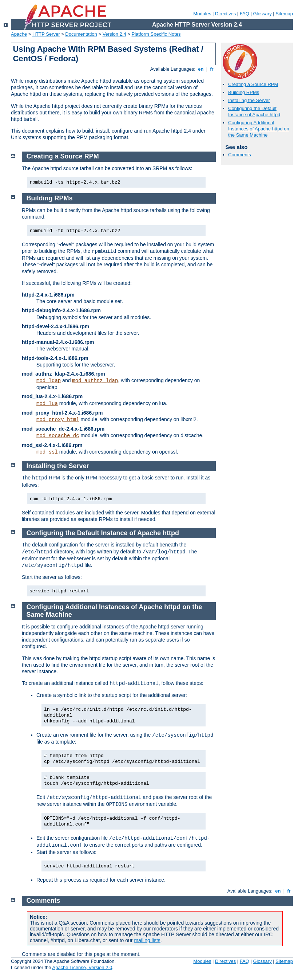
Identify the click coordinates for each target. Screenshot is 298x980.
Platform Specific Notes (156, 34)
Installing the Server (249, 100)
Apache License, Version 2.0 (82, 967)
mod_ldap (49, 381)
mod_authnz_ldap (95, 381)
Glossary (262, 14)
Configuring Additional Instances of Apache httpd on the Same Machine (259, 129)
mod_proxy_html (58, 420)
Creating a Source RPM (253, 84)
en (201, 69)
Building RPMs (244, 92)
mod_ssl (47, 452)
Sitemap (284, 14)
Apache (19, 34)
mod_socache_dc (58, 436)
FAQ (245, 14)
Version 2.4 (114, 34)
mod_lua (47, 404)
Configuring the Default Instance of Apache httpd (254, 111)
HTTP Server (46, 34)
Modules (202, 14)
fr (212, 69)
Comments (240, 155)
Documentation (81, 34)
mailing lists (147, 940)
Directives (225, 14)
